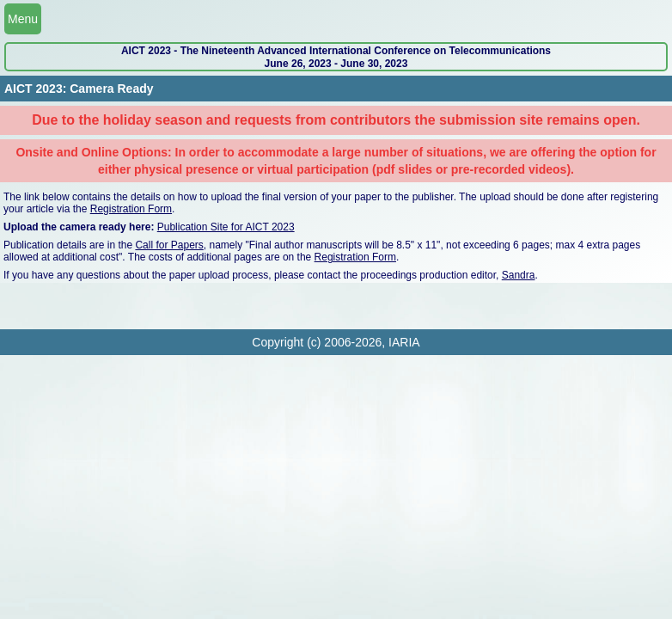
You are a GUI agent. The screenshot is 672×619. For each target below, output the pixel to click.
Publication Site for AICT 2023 (226, 227)
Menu (23, 19)
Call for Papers (169, 245)
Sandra (519, 275)
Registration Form (131, 209)
